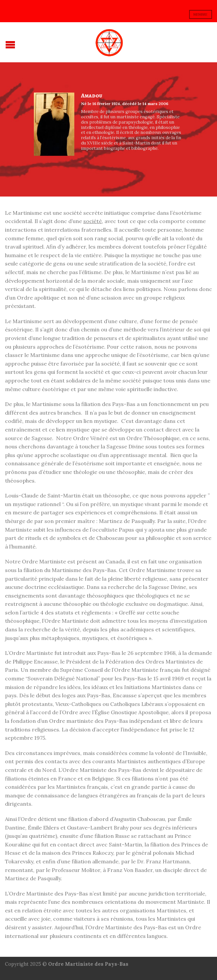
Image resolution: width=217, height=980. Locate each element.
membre (200, 14)
